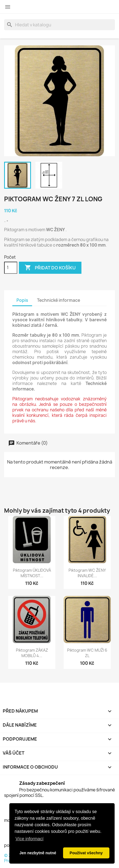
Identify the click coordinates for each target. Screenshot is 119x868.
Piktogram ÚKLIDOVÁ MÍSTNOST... (32, 573)
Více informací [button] (29, 839)
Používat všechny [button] (86, 853)
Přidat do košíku (50, 268)
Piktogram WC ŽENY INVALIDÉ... (87, 573)
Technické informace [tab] (59, 300)
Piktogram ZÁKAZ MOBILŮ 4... (32, 653)
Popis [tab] (22, 300)
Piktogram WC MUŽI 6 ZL (87, 653)
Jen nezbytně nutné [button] (38, 853)
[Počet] (11, 268)
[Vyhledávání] (59, 25)
